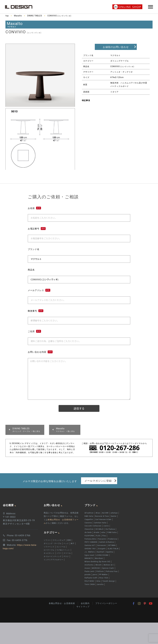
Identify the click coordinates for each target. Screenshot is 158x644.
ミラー (59, 553)
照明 (69, 540)
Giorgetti (102, 549)
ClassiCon (89, 529)
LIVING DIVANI (102, 555)
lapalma (110, 552)
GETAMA (112, 545)
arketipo (114, 513)
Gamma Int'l (90, 545)
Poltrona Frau (112, 571)
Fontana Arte (90, 539)
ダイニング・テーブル (53, 543)
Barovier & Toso (102, 516)
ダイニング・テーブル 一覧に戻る (26, 430)
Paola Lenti (89, 571)
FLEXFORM (89, 536)
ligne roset (89, 555)
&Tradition (89, 513)
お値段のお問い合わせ (116, 47)
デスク (66, 556)
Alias (98, 513)
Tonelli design (109, 581)
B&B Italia (89, 516)
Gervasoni (102, 545)
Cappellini (89, 519)
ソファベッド (49, 547)
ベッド (66, 543)
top (7, 16)
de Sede (88, 532)
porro (95, 575)
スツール (67, 553)
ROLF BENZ (89, 581)
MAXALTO (89, 558)
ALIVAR (105, 513)
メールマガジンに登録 (98, 481)
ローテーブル (49, 550)
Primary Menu (151, 7)
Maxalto (18, 16)
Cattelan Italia (100, 523)
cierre (106, 526)
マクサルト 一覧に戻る (65, 430)
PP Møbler (103, 575)
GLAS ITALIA (113, 549)
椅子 (73, 543)
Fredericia (113, 539)
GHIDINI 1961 (90, 549)
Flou (104, 536)
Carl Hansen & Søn (103, 519)
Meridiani (99, 558)
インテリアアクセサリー (53, 560)
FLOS (98, 536)
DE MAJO (100, 529)
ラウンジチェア (59, 540)
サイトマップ (83, 607)
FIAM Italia (112, 532)
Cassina (88, 523)
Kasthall (100, 552)
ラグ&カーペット (63, 550)
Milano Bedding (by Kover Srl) (97, 562)
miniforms (89, 565)
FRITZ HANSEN (91, 542)
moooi (87, 568)
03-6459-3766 (23, 535)
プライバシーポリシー (106, 603)
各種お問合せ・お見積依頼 (62, 603)
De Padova (110, 529)
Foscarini (102, 539)
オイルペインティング (53, 556)
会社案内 (85, 603)
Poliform (100, 571)
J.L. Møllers (90, 552)
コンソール (61, 547)
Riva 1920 (104, 578)
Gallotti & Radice (107, 542)
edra (103, 532)
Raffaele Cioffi (91, 578)
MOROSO (96, 568)
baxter (114, 516)
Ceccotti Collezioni (93, 526)
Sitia (98, 581)
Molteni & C (109, 565)
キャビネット (49, 553)
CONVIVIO (59, 16)
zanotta (100, 584)
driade (97, 532)
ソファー (47, 540)
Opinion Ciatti (108, 568)
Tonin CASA (90, 584)
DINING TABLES (35, 16)
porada (88, 575)
